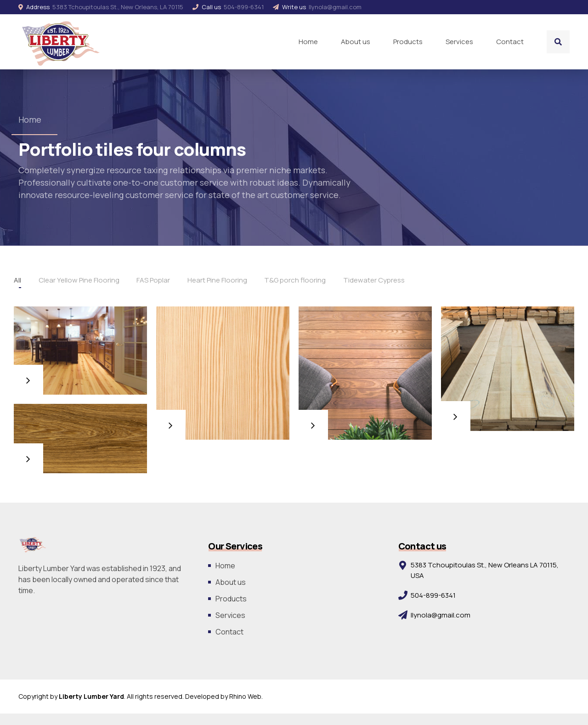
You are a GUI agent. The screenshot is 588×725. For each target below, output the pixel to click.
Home (308, 42)
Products (408, 42)
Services (459, 42)
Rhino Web (245, 696)
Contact (510, 42)
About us (356, 42)
